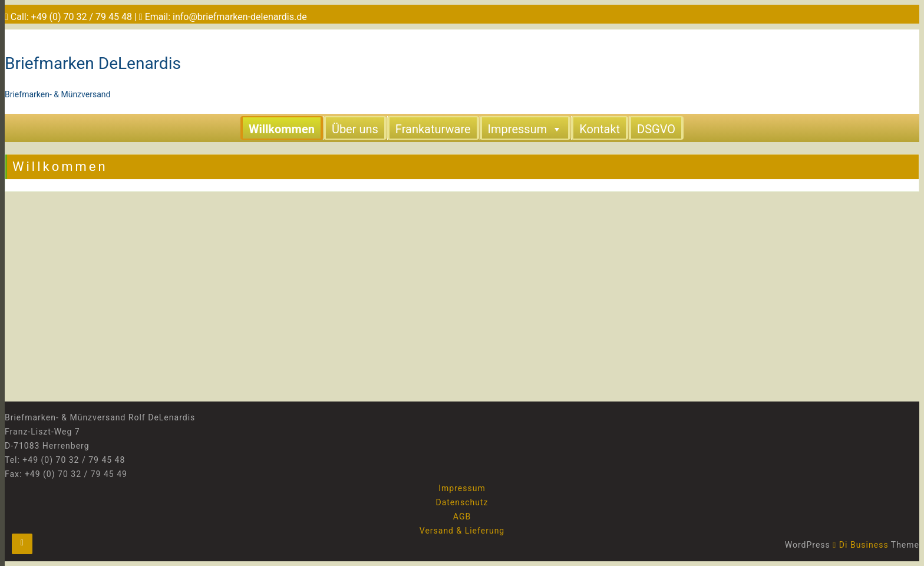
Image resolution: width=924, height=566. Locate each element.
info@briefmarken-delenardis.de (240, 17)
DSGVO (656, 129)
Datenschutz (462, 502)
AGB (462, 516)
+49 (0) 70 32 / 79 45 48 (82, 17)
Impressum (525, 129)
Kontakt (600, 129)
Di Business (860, 545)
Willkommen (282, 129)
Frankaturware (433, 129)
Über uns (355, 129)
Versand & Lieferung (462, 531)
